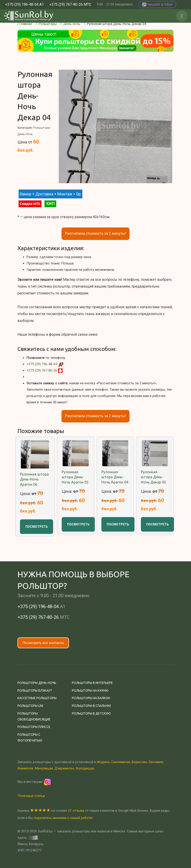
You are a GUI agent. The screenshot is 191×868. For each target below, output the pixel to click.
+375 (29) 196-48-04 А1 (24, 4)
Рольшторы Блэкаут (35, 690)
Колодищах (85, 768)
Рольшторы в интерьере (92, 683)
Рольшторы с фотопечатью (30, 737)
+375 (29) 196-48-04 (42, 364)
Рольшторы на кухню (90, 690)
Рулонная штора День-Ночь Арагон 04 (115, 477)
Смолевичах (121, 762)
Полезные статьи (31, 796)
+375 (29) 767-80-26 (42, 370)
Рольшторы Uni (30, 706)
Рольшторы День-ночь (37, 683)
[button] (182, 16)
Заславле (156, 762)
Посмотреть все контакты (43, 643)
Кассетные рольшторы (37, 698)
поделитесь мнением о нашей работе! (63, 818)
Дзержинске (64, 768)
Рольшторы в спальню (91, 706)
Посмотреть (37, 527)
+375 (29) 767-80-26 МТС (70, 4)
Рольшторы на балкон (91, 698)
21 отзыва (76, 811)
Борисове (139, 762)
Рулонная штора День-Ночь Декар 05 (153, 477)
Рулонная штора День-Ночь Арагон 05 (75, 477)
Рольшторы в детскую (91, 713)
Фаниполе (25, 768)
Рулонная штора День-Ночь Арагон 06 (34, 479)
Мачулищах (44, 768)
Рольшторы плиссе (34, 727)
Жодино (103, 762)
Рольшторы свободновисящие (34, 716)
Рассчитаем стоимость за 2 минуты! (95, 233)
